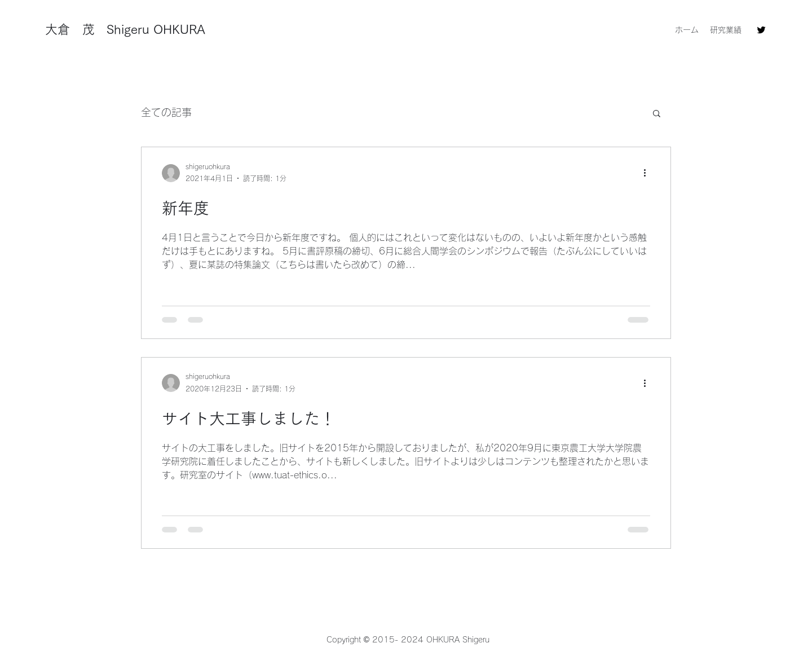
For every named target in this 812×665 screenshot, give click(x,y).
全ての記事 (166, 112)
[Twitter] (761, 30)
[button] (657, 114)
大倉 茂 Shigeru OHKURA (125, 29)
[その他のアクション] (648, 173)
